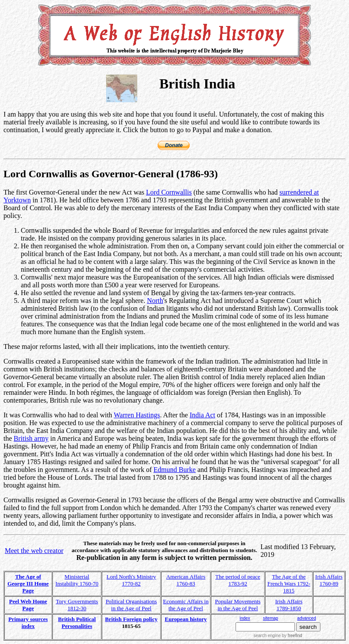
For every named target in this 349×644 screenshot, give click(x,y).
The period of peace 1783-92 (238, 580)
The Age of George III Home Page (28, 584)
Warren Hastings (137, 415)
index (245, 618)
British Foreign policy (131, 619)
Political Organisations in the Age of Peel (131, 605)
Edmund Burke (175, 470)
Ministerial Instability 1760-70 (77, 580)
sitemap (270, 618)
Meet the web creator (34, 551)
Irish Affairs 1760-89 (329, 580)
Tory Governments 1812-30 (77, 605)
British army (31, 438)
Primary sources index (28, 623)
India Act (202, 415)
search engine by (278, 636)
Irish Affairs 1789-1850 (289, 605)
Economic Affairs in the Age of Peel (186, 605)
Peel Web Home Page (28, 605)
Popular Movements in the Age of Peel (238, 605)
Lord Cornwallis (169, 192)
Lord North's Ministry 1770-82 (131, 580)
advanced (306, 618)
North (155, 301)
